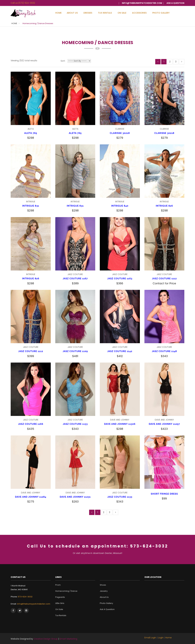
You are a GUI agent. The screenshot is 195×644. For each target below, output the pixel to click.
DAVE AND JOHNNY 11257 (164, 424)
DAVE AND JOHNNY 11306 (120, 424)
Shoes (103, 585)
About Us (72, 13)
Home (58, 13)
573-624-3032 (25, 597)
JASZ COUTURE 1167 (75, 279)
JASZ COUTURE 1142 (120, 351)
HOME (14, 23)
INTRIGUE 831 (31, 206)
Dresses (88, 13)
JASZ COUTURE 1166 (31, 424)
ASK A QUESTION (175, 3)
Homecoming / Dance (66, 591)
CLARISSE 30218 (120, 133)
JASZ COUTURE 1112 (164, 279)
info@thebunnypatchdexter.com (142, 3)
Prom (58, 585)
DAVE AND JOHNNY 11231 (75, 497)
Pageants (60, 597)
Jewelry (104, 591)
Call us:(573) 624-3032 (23, 3)
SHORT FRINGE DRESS (164, 494)
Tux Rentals (105, 13)
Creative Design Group (46, 639)
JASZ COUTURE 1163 (120, 279)
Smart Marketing (68, 639)
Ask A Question (107, 609)
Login (161, 638)
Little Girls (60, 603)
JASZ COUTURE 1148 (164, 351)
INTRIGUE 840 (120, 206)
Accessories (139, 13)
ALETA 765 (31, 133)
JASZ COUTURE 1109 (75, 351)
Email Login (150, 638)
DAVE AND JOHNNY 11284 (31, 497)
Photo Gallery (161, 13)
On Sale (122, 13)
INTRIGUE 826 (164, 206)
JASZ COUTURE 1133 (75, 424)
